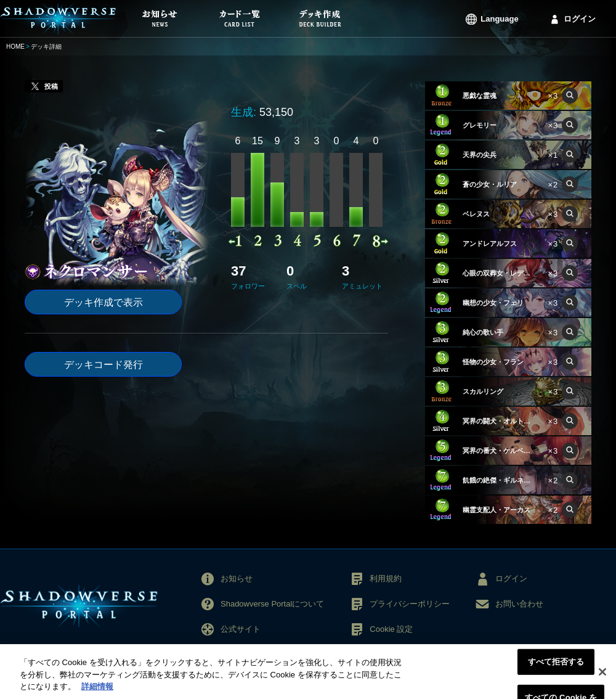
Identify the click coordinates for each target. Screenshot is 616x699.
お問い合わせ (519, 604)
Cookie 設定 (391, 629)
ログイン (580, 19)
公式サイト (241, 629)
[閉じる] (602, 678)
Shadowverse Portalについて (272, 604)
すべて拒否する (556, 668)
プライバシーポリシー (410, 604)
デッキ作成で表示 (103, 302)
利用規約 (386, 578)
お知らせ (237, 578)
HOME (15, 47)
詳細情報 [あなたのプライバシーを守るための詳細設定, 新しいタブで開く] (97, 693)
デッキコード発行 (103, 365)
